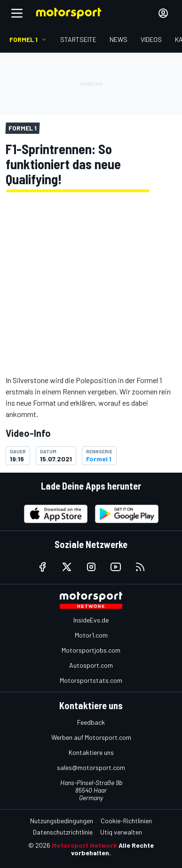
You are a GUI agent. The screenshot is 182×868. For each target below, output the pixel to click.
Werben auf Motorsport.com (91, 737)
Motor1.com (91, 635)
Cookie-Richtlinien (126, 821)
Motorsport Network (84, 845)
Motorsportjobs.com (91, 650)
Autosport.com (91, 665)
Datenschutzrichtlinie (63, 832)
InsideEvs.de (91, 620)
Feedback (91, 722)
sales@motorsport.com (91, 767)
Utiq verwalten (121, 832)
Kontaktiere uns (91, 752)
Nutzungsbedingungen (62, 821)
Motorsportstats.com (91, 680)
